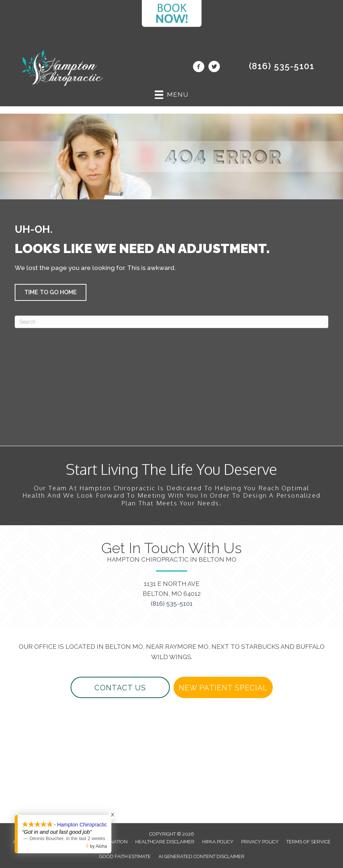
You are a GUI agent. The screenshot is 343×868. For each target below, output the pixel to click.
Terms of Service (308, 842)
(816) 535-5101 (282, 66)
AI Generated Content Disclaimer (201, 856)
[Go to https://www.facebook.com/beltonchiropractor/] (199, 68)
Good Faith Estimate (125, 856)
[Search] (171, 322)
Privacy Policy (260, 842)
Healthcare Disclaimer (165, 842)
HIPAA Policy (218, 842)
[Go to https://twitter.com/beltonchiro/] (214, 68)
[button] (51, 292)
